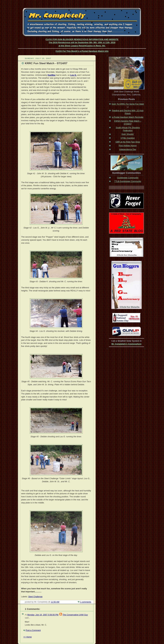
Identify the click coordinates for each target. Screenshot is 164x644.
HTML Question (128, 138)
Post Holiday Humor (128, 146)
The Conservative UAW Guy (75, 615)
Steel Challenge (35, 597)
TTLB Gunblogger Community (128, 181)
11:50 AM (55, 602)
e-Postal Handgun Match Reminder (128, 117)
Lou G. (74, 75)
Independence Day (128, 149)
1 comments (86, 602)
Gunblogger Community (128, 178)
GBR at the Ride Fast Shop (128, 142)
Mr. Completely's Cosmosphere (126, 344)
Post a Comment (33, 630)
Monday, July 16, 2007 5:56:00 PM (43, 615)
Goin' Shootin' (128, 134)
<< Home (28, 637)
